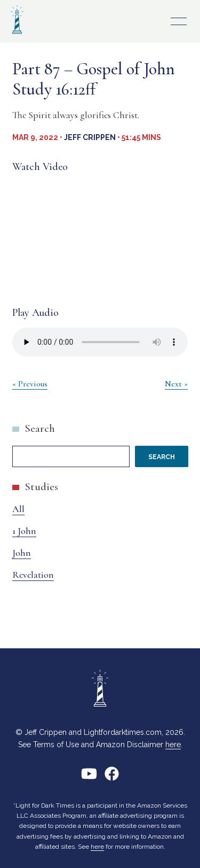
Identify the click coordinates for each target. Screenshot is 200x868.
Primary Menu (179, 21)
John (22, 553)
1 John (24, 531)
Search (40, 428)
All (18, 509)
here (173, 745)
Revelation (33, 575)
